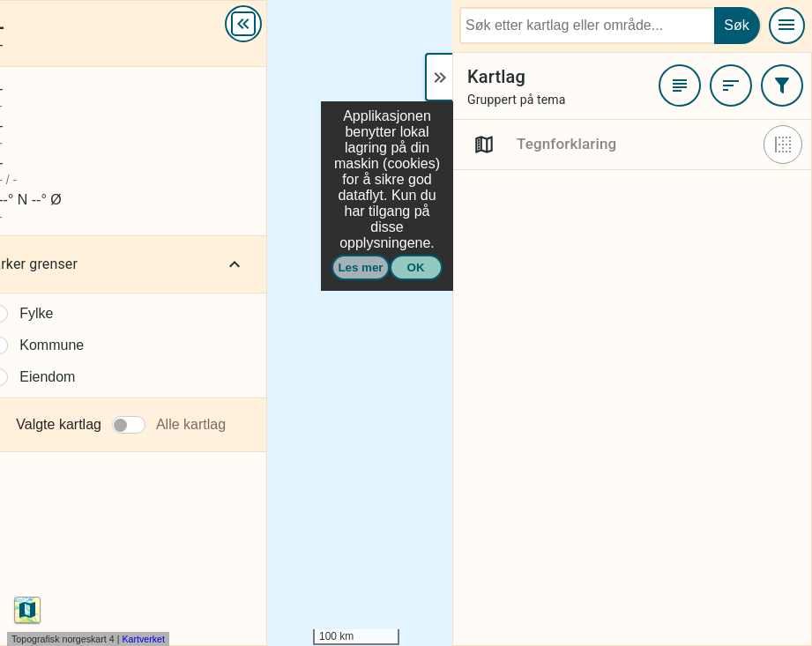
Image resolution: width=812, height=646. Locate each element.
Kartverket (143, 639)
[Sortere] (731, 85)
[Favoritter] (680, 85)
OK (416, 267)
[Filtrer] (782, 85)
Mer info (346, 28)
